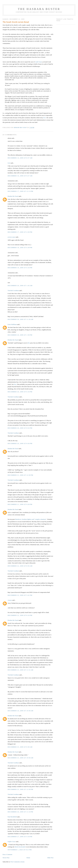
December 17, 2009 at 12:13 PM (20, 191)
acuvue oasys (12, 237)
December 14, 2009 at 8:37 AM (20, 158)
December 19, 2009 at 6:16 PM (20, 268)
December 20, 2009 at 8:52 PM (20, 428)
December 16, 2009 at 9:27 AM (20, 176)
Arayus (10, 600)
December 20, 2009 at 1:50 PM (20, 335)
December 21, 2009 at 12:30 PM (20, 475)
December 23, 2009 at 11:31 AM (21, 670)
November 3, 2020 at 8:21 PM (20, 850)
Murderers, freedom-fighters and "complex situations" (31, 519)
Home (28, 858)
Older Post (50, 858)
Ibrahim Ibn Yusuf (13, 196)
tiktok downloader (20, 847)
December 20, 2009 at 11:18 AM (21, 319)
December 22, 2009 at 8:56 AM (20, 566)
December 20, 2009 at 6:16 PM (20, 392)
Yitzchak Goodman (13, 290)
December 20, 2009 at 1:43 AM (20, 286)
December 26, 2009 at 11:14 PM (20, 812)
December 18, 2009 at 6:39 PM (20, 248)
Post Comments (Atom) (17, 862)
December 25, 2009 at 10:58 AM (21, 758)
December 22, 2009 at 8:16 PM (20, 615)
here (45, 118)
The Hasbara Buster (39, 9)
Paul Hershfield (12, 817)
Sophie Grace (12, 842)
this (29, 343)
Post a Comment (7, 854)
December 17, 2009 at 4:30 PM (20, 232)
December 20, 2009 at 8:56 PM (20, 443)
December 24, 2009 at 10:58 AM (21, 711)
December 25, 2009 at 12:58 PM (20, 789)
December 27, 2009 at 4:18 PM (20, 837)
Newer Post (6, 858)
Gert (9, 163)
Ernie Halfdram (12, 324)
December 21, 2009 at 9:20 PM (20, 504)
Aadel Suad (38, 62)
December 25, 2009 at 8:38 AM (20, 747)
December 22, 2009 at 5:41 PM (20, 595)
